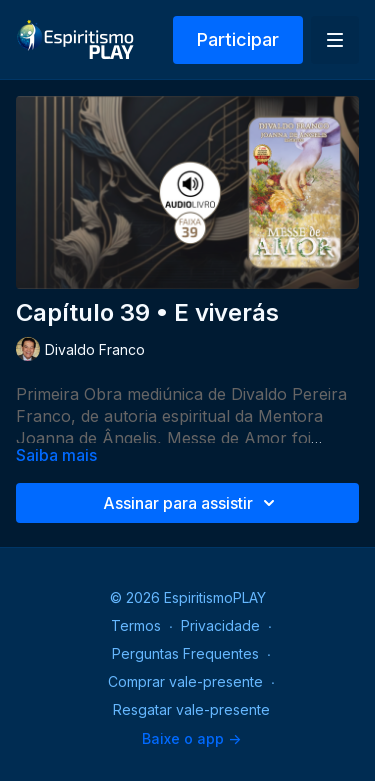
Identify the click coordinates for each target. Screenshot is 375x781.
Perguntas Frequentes (185, 653)
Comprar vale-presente (185, 681)
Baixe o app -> (191, 738)
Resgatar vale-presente (191, 709)
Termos (136, 625)
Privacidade (220, 625)
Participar (238, 39)
